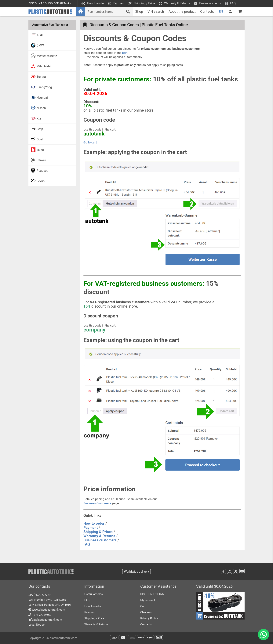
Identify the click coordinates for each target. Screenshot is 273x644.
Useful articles (94, 594)
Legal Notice (36, 625)
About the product (182, 11)
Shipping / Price (94, 618)
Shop (139, 11)
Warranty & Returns (96, 624)
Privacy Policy (149, 618)
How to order (93, 606)
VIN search (156, 11)
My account (148, 600)
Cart (143, 606)
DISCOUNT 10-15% (152, 594)
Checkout (146, 612)
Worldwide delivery (136, 572)
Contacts (207, 11)
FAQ (87, 600)
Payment (90, 612)
